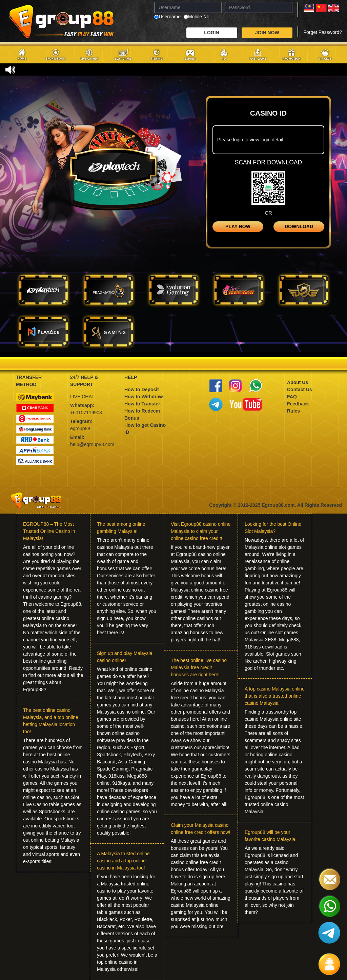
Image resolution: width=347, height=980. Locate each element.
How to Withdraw (144, 397)
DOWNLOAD (299, 226)
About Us (298, 382)
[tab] (43, 290)
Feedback (298, 404)
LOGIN (211, 33)
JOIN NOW (267, 33)
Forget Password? (323, 32)
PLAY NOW (238, 226)
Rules (293, 411)
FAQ (292, 397)
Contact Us (300, 389)
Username (167, 17)
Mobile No (197, 17)
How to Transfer (142, 404)
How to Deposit (142, 389)
